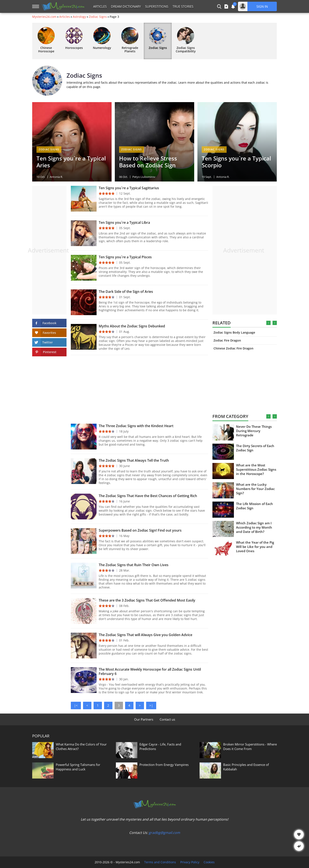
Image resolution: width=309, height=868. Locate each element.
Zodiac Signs (98, 17)
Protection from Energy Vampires (164, 765)
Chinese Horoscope (46, 40)
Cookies (209, 862)
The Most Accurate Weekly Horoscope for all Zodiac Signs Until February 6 (150, 671)
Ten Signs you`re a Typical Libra (124, 222)
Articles (100, 6)
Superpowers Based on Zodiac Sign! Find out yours (140, 530)
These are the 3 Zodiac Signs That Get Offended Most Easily (147, 600)
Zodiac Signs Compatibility (186, 40)
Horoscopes (74, 38)
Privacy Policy (190, 862)
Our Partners (144, 719)
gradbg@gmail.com (164, 833)
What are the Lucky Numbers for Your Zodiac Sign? (255, 489)
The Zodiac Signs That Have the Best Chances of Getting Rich (148, 496)
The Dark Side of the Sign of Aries (126, 292)
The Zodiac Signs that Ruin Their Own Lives (134, 565)
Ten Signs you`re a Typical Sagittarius (129, 188)
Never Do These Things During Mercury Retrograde (254, 431)
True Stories (183, 6)
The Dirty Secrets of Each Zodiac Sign (255, 448)
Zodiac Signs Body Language (234, 332)
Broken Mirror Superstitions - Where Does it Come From (250, 746)
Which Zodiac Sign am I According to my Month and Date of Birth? (254, 527)
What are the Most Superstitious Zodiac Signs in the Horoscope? (256, 469)
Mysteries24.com (44, 17)
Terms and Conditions (160, 862)
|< (76, 705)
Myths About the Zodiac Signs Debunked (132, 326)
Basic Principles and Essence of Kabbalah (246, 767)
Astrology (79, 17)
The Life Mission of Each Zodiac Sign (254, 506)
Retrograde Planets (130, 40)
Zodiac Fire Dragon (227, 340)
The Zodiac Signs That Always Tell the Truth (134, 460)
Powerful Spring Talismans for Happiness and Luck (78, 767)
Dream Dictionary (126, 6)
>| (151, 705)
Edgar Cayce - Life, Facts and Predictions (160, 746)
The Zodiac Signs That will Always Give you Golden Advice (145, 635)
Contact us (167, 719)
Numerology (102, 38)
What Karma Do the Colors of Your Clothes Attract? (81, 746)
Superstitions (157, 6)
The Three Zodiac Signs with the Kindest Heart (136, 426)
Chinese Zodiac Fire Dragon (233, 348)
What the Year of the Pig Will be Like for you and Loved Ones (255, 547)
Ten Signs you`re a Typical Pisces (125, 257)
